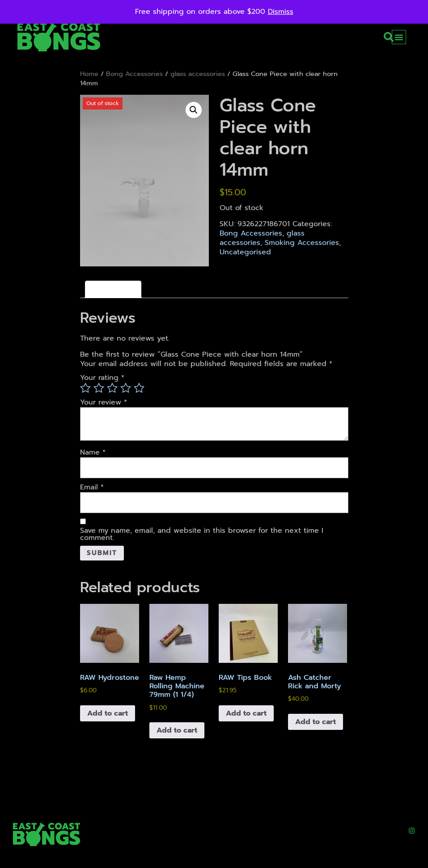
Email (92, 487)
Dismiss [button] (281, 12)
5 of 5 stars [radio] (139, 388)
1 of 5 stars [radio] (85, 388)
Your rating (102, 378)
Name (93, 452)
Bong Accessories (134, 74)
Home (89, 74)
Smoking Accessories (302, 243)
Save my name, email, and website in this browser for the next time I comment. (202, 534)
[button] (389, 37)
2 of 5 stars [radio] (99, 388)
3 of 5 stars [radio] (112, 388)
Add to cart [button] (108, 714)
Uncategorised (245, 252)
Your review (104, 402)
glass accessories (198, 74)
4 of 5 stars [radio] (126, 388)
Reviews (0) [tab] (113, 289)
